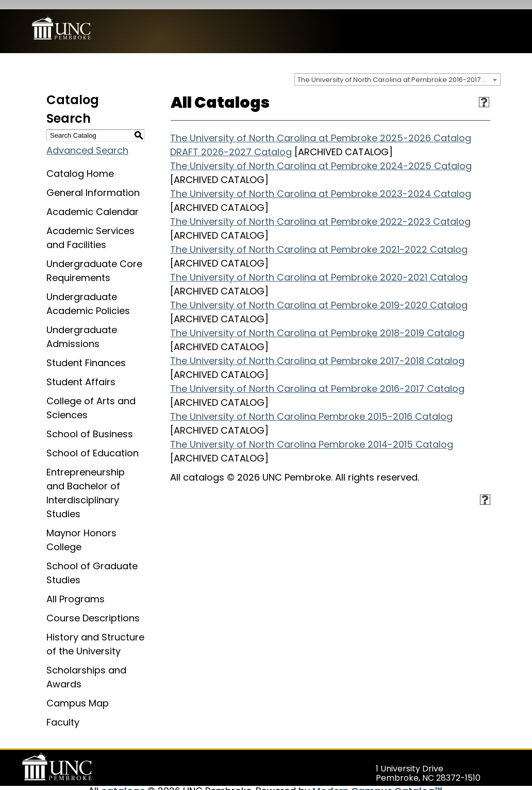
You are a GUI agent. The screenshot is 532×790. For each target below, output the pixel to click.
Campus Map (78, 694)
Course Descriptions (93, 609)
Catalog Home (80, 164)
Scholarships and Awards (86, 668)
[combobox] (397, 70)
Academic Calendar (93, 202)
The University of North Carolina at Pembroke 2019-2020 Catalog (319, 296)
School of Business (90, 425)
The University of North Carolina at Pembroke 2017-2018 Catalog (317, 351)
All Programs (76, 590)
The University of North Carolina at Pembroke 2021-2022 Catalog (319, 240)
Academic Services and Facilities (90, 228)
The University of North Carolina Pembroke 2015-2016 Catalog (311, 407)
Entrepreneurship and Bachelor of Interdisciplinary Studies (86, 484)
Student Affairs (81, 373)
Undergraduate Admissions (82, 327)
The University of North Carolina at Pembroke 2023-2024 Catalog (321, 184)
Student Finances (86, 353)
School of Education (93, 444)
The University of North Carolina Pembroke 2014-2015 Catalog (312, 435)
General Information (93, 183)
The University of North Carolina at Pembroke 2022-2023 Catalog (320, 212)
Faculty (63, 713)
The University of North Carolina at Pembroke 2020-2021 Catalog (319, 268)
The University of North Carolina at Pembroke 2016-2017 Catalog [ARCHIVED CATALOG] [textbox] (399, 70)
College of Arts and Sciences (91, 399)
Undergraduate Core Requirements (94, 261)
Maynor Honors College (81, 531)
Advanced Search (87, 141)
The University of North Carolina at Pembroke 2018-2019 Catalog (317, 324)
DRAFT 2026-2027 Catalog (231, 143)
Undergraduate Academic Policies (88, 294)
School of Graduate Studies (92, 564)
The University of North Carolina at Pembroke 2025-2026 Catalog (321, 129)
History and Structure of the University (95, 635)
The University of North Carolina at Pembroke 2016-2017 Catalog (317, 379)
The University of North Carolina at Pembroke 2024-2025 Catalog (321, 157)
